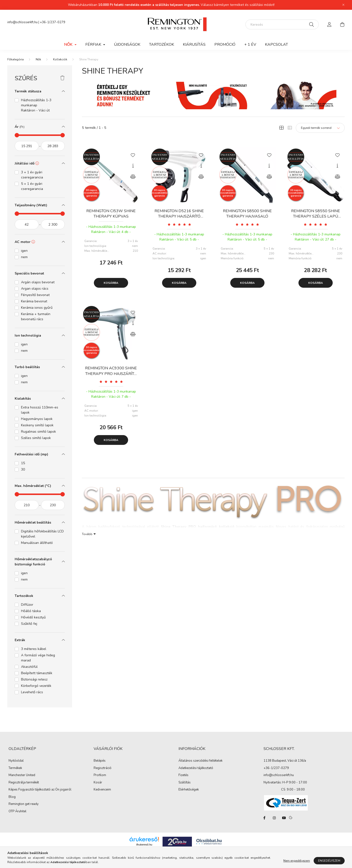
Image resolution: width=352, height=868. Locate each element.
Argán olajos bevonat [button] (38, 282)
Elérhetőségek (189, 790)
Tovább (87, 534)
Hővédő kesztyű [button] (33, 617)
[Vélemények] (179, 224)
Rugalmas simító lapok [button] (38, 432)
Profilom (100, 775)
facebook (264, 818)
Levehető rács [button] (32, 692)
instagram (274, 818)
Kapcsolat (276, 44)
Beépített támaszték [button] (37, 673)
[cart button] (342, 24)
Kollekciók (60, 59)
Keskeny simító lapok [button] (37, 425)
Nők (38, 59)
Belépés (100, 761)
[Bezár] (343, 5)
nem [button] (24, 257)
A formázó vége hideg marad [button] (38, 658)
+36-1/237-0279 (53, 22)
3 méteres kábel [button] (34, 649)
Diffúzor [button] (27, 605)
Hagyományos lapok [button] (37, 419)
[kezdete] (27, 146)
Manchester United (22, 775)
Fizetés (183, 775)
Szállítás (185, 783)
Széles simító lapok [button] (36, 438)
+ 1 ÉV (250, 44)
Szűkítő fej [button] (29, 624)
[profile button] (330, 24)
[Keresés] (282, 24)
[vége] (53, 146)
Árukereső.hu (144, 845)
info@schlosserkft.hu (22, 22)
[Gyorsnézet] (133, 166)
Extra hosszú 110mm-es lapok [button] (40, 410)
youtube (284, 818)
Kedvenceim (102, 790)
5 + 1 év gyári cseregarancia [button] (32, 186)
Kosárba (111, 283)
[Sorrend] (320, 128)
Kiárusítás (194, 44)
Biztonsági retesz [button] (34, 679)
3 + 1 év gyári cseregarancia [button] (32, 175)
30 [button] (23, 469)
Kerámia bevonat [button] (34, 301)
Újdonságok (127, 44)
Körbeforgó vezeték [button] (36, 686)
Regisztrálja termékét (24, 783)
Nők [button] (69, 44)
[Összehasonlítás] (133, 177)
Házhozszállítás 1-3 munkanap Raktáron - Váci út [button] (36, 105)
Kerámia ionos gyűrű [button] (37, 308)
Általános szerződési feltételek (200, 761)
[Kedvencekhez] (133, 155)
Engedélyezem (329, 861)
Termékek (15, 768)
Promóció (225, 44)
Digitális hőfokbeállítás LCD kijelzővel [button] (42, 534)
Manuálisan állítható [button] (37, 543)
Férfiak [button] (94, 44)
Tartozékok (162, 44)
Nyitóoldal (16, 761)
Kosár (98, 783)
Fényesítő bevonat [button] (35, 295)
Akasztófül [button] (29, 667)
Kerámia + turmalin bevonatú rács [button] (36, 317)
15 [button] (23, 463)
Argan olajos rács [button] (35, 289)
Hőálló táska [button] (31, 611)
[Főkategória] (16, 59)
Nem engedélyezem (297, 861)
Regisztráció (103, 768)
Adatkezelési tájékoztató (196, 768)
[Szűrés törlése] (62, 78)
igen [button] (24, 251)
